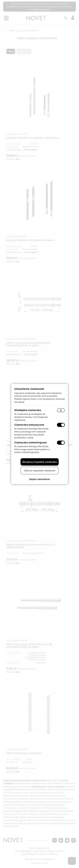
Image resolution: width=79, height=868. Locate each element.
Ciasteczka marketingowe (31, 442)
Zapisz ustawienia (39, 479)
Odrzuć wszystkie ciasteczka (40, 471)
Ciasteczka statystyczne (29, 425)
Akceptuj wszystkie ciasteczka (40, 462)
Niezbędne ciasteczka (28, 410)
